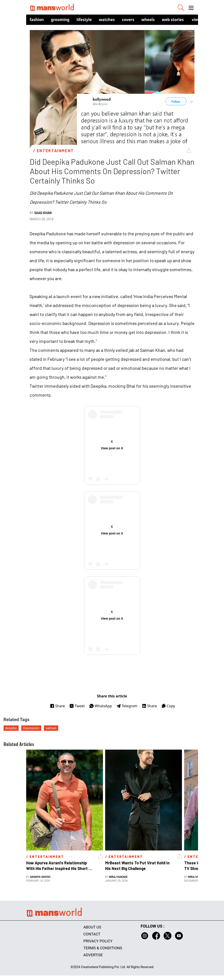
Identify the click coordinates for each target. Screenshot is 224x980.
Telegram (127, 706)
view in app (203, 20)
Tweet (77, 706)
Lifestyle (84, 20)
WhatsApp (101, 706)
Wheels (148, 20)
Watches (107, 20)
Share (57, 706)
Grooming (60, 20)
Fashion (37, 20)
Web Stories (173, 20)
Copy (168, 706)
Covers (128, 20)
